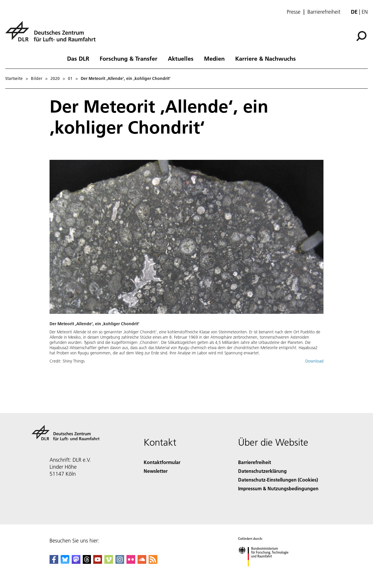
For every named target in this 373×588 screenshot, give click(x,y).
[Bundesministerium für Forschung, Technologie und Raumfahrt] (266, 572)
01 (70, 78)
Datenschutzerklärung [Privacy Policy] (262, 471)
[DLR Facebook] (54, 562)
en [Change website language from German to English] (365, 12)
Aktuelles (181, 58)
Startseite (14, 78)
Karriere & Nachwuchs (265, 58)
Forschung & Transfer (129, 58)
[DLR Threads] (87, 562)
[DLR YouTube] (98, 562)
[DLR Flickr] (131, 562)
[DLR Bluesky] (65, 562)
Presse (294, 12)
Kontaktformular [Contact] (162, 462)
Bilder (37, 78)
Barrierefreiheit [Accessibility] (255, 462)
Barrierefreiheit (324, 12)
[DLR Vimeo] (109, 562)
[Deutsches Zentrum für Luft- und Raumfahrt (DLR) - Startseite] (53, 35)
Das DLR (78, 58)
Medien (214, 58)
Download (314, 361)
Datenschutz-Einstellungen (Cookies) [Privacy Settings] (278, 480)
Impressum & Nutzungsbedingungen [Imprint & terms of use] (278, 488)
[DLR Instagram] (120, 562)
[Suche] (361, 36)
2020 (55, 78)
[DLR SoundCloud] (142, 562)
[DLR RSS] (153, 562)
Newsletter (156, 471)
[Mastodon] (76, 562)
